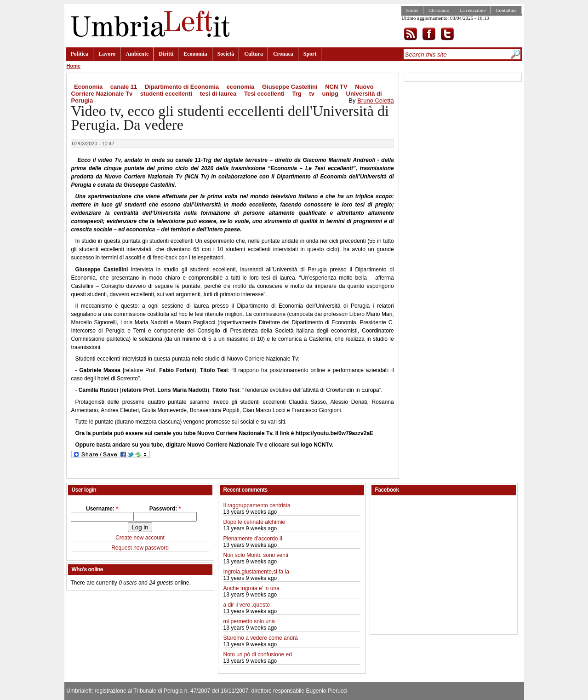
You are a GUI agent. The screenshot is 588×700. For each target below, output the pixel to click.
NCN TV (336, 87)
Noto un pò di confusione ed (258, 654)
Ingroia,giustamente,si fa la (256, 572)
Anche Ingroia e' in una (251, 588)
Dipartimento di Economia (182, 87)
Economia (195, 54)
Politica (80, 54)
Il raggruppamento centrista (257, 505)
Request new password (140, 548)
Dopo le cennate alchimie (254, 522)
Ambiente (137, 54)
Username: (102, 509)
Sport (310, 54)
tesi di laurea (218, 94)
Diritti (166, 54)
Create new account (140, 538)
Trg (297, 94)
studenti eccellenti (166, 94)
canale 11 (124, 87)
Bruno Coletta (376, 100)
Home (412, 10)
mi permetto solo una (249, 621)
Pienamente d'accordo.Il (253, 539)
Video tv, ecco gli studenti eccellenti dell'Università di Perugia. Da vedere (230, 118)
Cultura (254, 54)
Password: (165, 509)
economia (241, 87)
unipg (330, 94)
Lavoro (107, 54)
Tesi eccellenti (264, 94)
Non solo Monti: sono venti (256, 555)
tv (312, 94)
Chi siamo (439, 10)
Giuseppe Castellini (290, 87)
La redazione (472, 10)
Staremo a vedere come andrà (261, 638)
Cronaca (283, 54)
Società (226, 54)
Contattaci (506, 10)
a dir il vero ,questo (247, 605)
